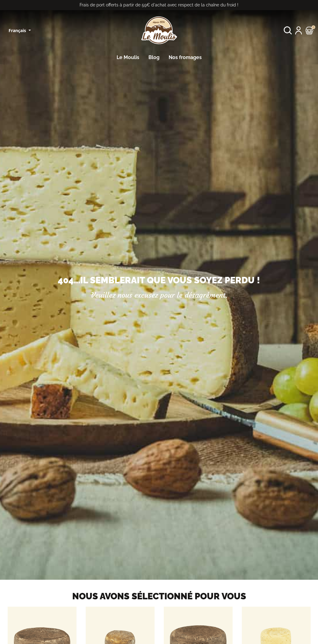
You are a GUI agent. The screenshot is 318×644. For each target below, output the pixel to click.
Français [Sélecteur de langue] (18, 30)
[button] (288, 30)
